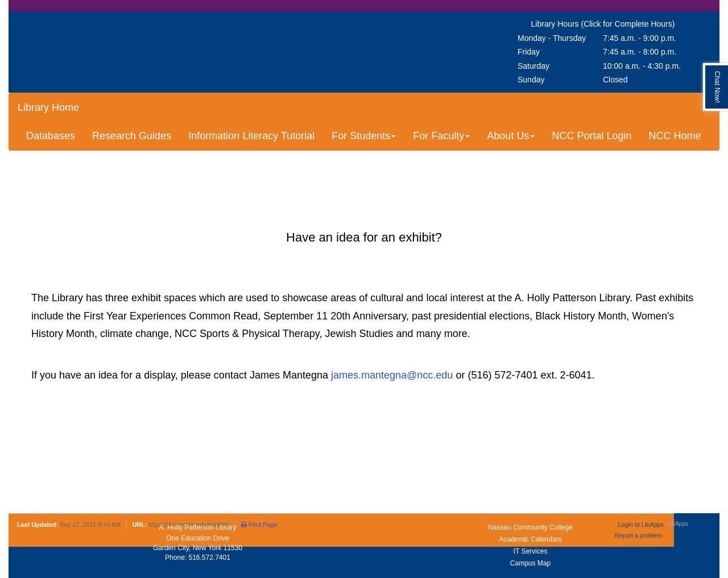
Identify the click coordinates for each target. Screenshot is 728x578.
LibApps (678, 524)
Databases (51, 136)
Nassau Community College (530, 527)
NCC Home (675, 136)
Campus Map (530, 563)
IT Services (531, 551)
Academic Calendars (530, 539)
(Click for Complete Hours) (628, 24)
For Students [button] (364, 136)
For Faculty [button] (441, 136)
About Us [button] (511, 136)
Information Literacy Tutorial (251, 136)
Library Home (48, 107)
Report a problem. (639, 535)
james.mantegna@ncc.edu (392, 375)
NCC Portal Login (591, 136)
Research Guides (132, 136)
